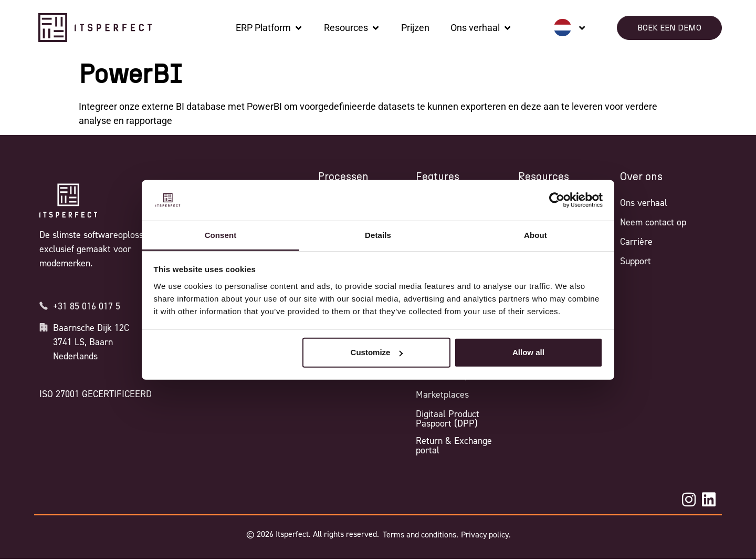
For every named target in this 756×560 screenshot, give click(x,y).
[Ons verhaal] (481, 28)
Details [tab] (378, 235)
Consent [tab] (221, 235)
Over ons (641, 177)
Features (438, 177)
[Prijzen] (415, 28)
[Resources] (352, 28)
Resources (544, 177)
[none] (570, 28)
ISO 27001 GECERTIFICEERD (96, 394)
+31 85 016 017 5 (87, 306)
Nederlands (75, 356)
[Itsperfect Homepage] (68, 201)
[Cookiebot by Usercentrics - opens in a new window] (557, 200)
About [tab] (535, 235)
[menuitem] (570, 28)
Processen (343, 177)
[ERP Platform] (269, 28)
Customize (377, 352)
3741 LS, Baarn (83, 342)
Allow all (528, 352)
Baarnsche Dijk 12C (91, 328)
